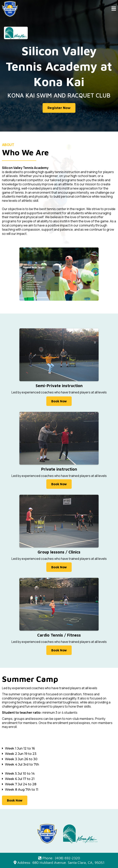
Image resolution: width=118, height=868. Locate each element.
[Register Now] (59, 108)
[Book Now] (59, 401)
